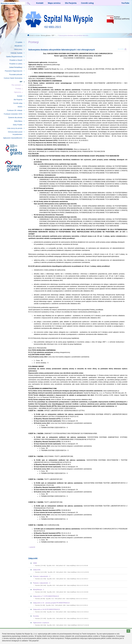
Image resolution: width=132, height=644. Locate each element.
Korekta (36, 616)
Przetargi (18, 89)
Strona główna (46, 35)
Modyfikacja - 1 (39, 590)
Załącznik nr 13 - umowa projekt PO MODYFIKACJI (51, 603)
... (56, 35)
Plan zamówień (16, 85)
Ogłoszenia (17, 92)
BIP (53, 35)
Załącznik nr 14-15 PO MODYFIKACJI (46, 609)
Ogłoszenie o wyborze (41, 623)
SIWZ (35, 563)
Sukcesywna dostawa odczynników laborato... (74, 35)
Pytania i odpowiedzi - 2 (42, 583)
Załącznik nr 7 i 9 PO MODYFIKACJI (46, 596)
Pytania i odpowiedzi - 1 (42, 576)
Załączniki (37, 570)
